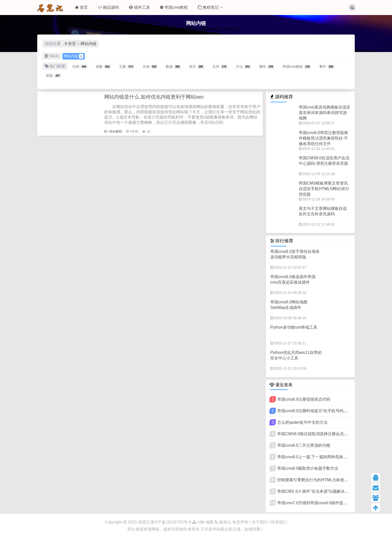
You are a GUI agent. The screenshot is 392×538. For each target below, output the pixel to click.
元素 (127, 67)
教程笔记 (210, 7)
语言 (197, 67)
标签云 (223, 522)
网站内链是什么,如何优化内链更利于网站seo (154, 97)
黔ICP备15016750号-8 (172, 522)
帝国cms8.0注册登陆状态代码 (304, 399)
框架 (54, 76)
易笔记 (144, 522)
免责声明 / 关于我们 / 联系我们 (260, 522)
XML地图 (203, 522)
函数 (103, 67)
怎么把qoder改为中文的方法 (302, 422)
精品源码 (108, 7)
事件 (327, 67)
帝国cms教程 (174, 7)
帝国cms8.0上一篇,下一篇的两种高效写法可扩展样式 (324, 457)
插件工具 (139, 7)
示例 (150, 67)
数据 (173, 67)
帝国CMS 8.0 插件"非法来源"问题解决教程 (315, 491)
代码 (80, 67)
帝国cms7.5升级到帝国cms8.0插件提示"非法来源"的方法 (328, 503)
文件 (220, 67)
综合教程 (113, 131)
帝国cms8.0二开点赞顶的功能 (304, 445)
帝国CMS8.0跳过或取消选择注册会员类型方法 (318, 434)
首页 (81, 7)
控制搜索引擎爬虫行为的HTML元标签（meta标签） (323, 480)
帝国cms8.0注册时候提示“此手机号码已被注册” (319, 411)
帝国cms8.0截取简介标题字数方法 (308, 468)
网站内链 (88, 44)
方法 (243, 67)
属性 (267, 67)
